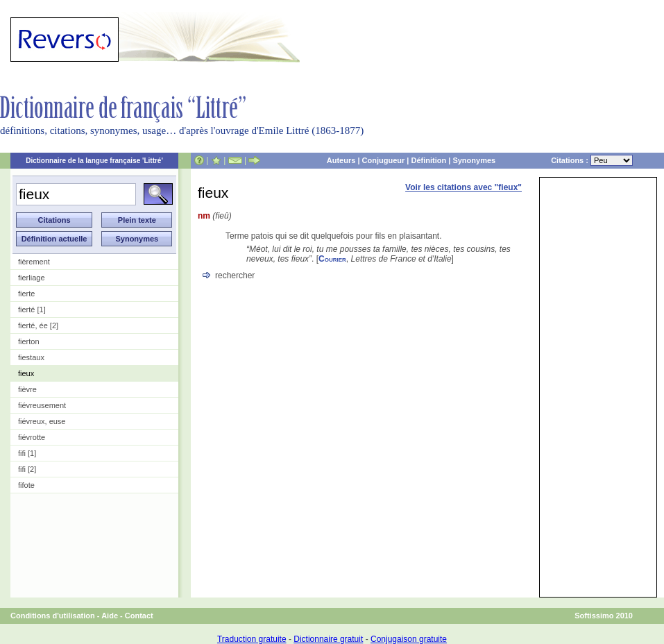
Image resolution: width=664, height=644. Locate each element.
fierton (29, 341)
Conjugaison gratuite (409, 639)
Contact (139, 616)
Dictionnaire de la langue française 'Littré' (94, 161)
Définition (428, 160)
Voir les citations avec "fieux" (463, 187)
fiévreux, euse (42, 421)
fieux (26, 373)
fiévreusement (42, 405)
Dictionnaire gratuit (328, 639)
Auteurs (341, 160)
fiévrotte (32, 437)
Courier (332, 259)
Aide (110, 616)
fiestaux (31, 357)
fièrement (34, 262)
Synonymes (474, 160)
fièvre (27, 389)
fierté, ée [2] (38, 325)
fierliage (32, 278)
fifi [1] (27, 453)
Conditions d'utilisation (53, 616)
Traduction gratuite (252, 639)
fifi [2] (27, 469)
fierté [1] (32, 310)
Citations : (592, 160)
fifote (26, 485)
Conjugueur (384, 160)
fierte (26, 294)
